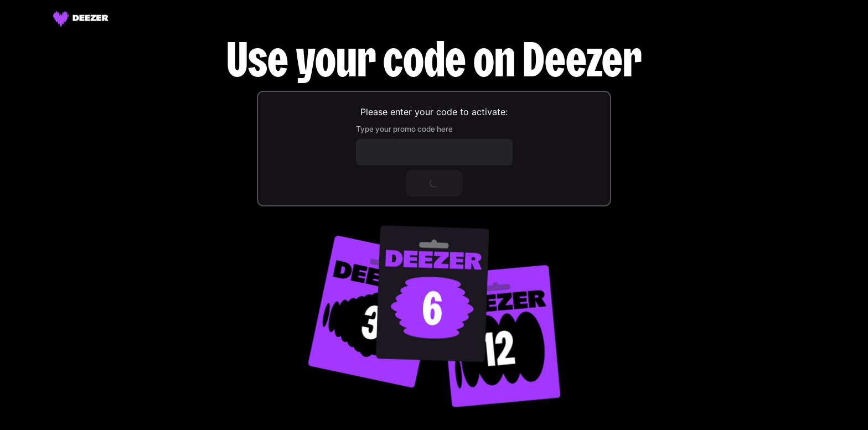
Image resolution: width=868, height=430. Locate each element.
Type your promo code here (404, 129)
